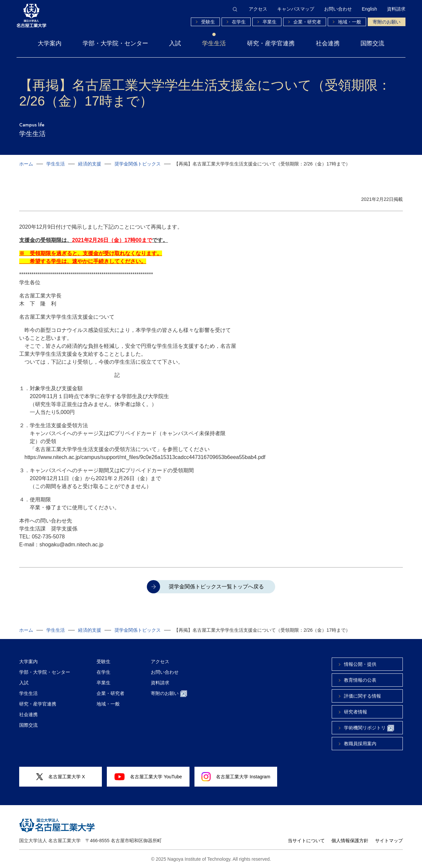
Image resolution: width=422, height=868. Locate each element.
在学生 (239, 22)
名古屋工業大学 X (61, 777)
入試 (175, 43)
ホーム (26, 164)
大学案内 (50, 43)
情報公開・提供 (360, 664)
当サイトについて (306, 841)
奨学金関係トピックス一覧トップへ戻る (216, 587)
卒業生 (270, 22)
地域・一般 (350, 22)
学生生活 (214, 43)
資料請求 (396, 9)
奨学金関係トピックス (138, 164)
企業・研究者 (307, 22)
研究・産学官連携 (271, 43)
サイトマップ (389, 841)
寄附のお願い (387, 22)
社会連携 (328, 43)
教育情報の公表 (360, 680)
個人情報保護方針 (350, 841)
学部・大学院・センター (115, 43)
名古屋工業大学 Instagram (236, 777)
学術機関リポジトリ (369, 728)
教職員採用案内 (360, 744)
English (369, 9)
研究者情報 (356, 712)
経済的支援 (90, 164)
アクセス (258, 9)
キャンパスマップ (296, 9)
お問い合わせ (338, 9)
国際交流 (372, 43)
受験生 (208, 22)
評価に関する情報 (362, 696)
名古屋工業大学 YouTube (148, 777)
